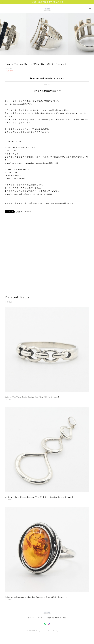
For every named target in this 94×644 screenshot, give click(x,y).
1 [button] (37, 57)
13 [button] (58, 57)
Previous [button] (4, 33)
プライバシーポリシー (36, 618)
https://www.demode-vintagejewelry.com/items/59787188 (31, 163)
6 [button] (46, 57)
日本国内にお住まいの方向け (47, 91)
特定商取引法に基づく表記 (56, 618)
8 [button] (49, 57)
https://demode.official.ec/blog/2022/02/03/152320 (28, 194)
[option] (47, 33)
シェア (19, 212)
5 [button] (44, 57)
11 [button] (54, 57)
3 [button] (40, 57)
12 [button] (56, 57)
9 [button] (51, 57)
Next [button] (90, 33)
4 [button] (42, 57)
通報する (28, 212)
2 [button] (39, 57)
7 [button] (47, 57)
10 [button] (52, 57)
